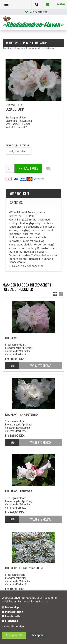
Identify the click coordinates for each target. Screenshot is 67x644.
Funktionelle (13, 616)
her (46, 601)
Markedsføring (14, 612)
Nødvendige (12, 607)
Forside (7, 48)
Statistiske (11, 621)
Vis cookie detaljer (13, 626)
